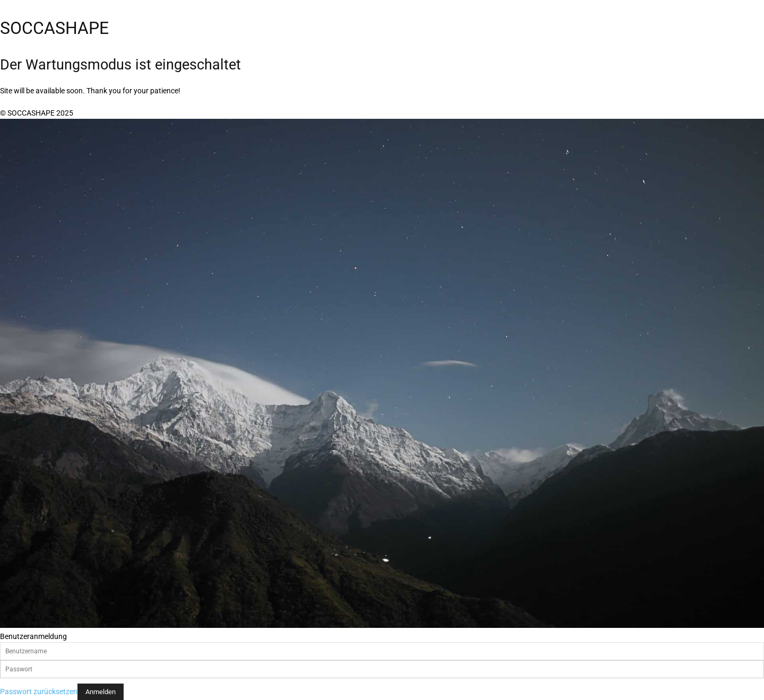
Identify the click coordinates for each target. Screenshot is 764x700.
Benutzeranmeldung (33, 636)
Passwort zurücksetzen (39, 692)
